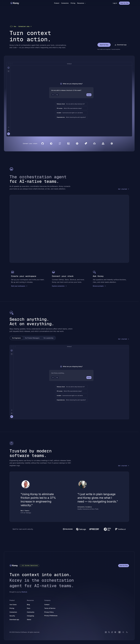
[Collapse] (9, 127)
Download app (121, 45)
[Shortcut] (60, 143)
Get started (124, 189)
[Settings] (9, 130)
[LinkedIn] (106, 632)
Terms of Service (51, 608)
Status (30, 619)
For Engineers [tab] (17, 338)
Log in (115, 3)
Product (57, 3)
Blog (28, 604)
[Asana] (103, 143)
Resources (82, 3)
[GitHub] (43, 143)
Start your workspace (19, 286)
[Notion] (68, 143)
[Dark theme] (127, 632)
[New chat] (9, 71)
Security (12, 616)
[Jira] (86, 143)
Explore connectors (59, 286)
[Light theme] (123, 632)
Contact (47, 604)
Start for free (124, 3)
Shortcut (24, 592)
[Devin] (112, 143)
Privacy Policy (50, 612)
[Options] (57, 95)
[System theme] (119, 632)
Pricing (73, 3)
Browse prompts (99, 286)
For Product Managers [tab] (32, 338)
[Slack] (77, 143)
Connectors (65, 3)
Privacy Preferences (51, 615)
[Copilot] (94, 143)
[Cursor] (51, 143)
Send (89, 95)
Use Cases (13, 604)
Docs (30, 608)
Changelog (32, 616)
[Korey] (15, 3)
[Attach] (53, 95)
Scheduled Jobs (21, 26)
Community (32, 612)
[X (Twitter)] (109, 632)
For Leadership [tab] (48, 338)
